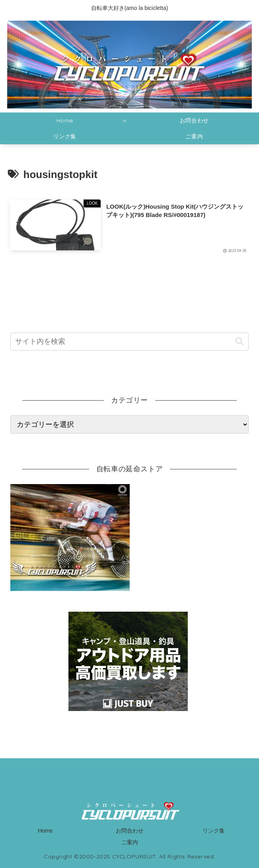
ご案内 (130, 842)
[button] (239, 342)
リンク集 (214, 831)
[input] (129, 342)
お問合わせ (130, 831)
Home (45, 831)
